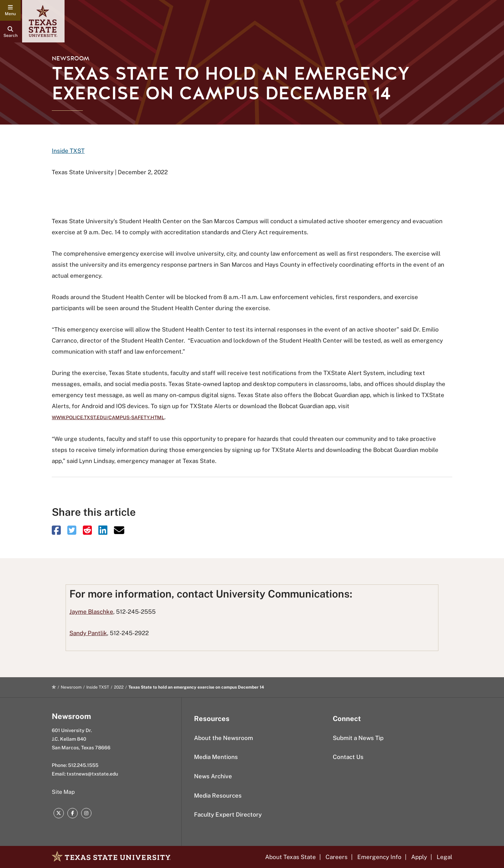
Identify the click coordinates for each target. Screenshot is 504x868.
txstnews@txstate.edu (92, 774)
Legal (444, 857)
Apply (419, 857)
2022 (119, 687)
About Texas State (290, 857)
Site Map (63, 792)
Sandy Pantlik (88, 633)
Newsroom (71, 58)
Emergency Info (379, 857)
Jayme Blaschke (91, 612)
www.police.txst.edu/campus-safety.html (108, 417)
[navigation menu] (10, 10)
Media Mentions (216, 757)
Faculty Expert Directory (228, 815)
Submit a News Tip (358, 738)
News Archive (213, 776)
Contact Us (348, 757)
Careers (337, 857)
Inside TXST (68, 151)
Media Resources (218, 796)
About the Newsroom (224, 738)
